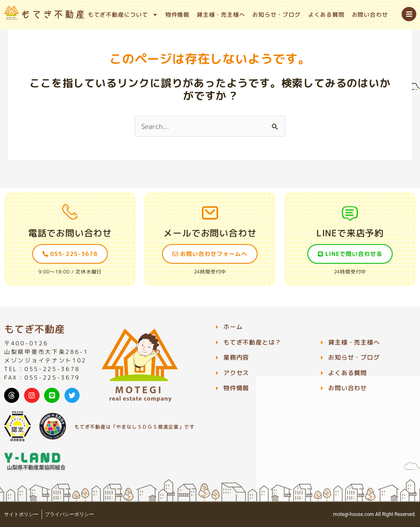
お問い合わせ (370, 14)
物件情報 (177, 14)
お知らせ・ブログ (276, 14)
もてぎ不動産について (123, 15)
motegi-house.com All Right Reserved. (374, 514)
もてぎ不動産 (34, 329)
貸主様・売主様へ (221, 14)
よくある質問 (326, 14)
